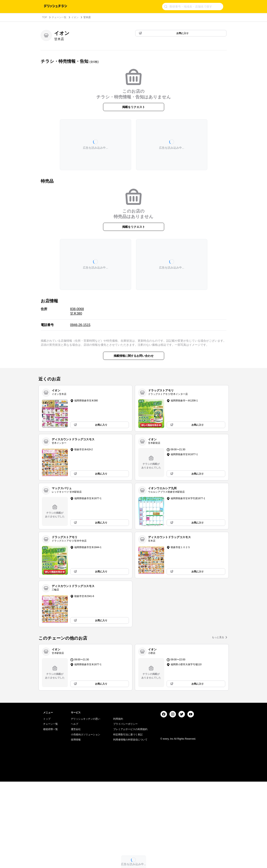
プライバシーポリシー (125, 810)
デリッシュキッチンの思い (86, 805)
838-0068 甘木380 (77, 311)
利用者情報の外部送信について (130, 826)
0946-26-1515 (80, 325)
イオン (75, 17)
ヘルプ (75, 810)
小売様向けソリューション (86, 821)
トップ (47, 805)
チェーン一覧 (59, 17)
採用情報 (76, 826)
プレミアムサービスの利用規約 (130, 816)
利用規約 (118, 805)
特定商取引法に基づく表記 (128, 821)
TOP (45, 17)
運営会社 (76, 816)
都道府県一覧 (51, 816)
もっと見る (218, 637)
